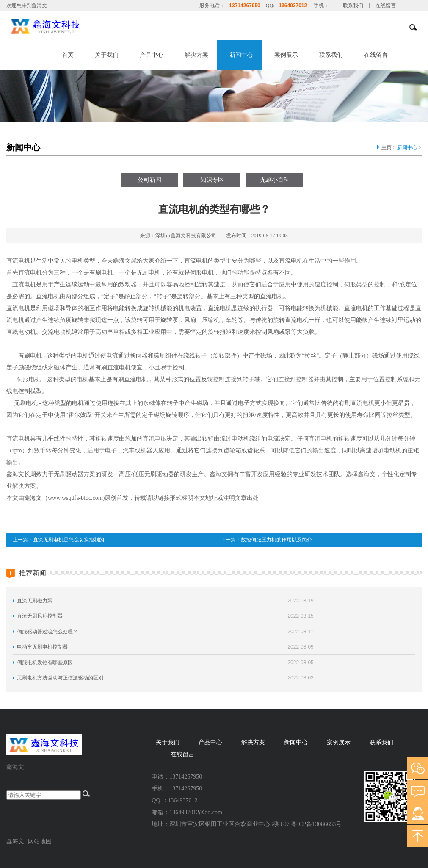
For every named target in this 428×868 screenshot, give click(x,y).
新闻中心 (241, 55)
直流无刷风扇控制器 (40, 616)
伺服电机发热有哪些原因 (45, 663)
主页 (387, 147)
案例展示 (286, 55)
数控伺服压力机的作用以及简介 (276, 540)
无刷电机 (26, 403)
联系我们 (353, 6)
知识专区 (212, 180)
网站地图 (40, 842)
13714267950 (244, 6)
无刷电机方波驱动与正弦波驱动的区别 (60, 678)
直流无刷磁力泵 (35, 601)
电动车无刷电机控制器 (42, 647)
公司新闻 (149, 180)
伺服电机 (29, 379)
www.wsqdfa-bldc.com (75, 498)
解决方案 (196, 55)
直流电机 (18, 308)
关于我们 (107, 55)
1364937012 (293, 6)
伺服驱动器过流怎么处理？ (47, 632)
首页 (68, 55)
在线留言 (386, 6)
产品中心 (152, 55)
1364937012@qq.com (196, 812)
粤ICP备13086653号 (316, 824)
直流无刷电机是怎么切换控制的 (69, 540)
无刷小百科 (275, 180)
